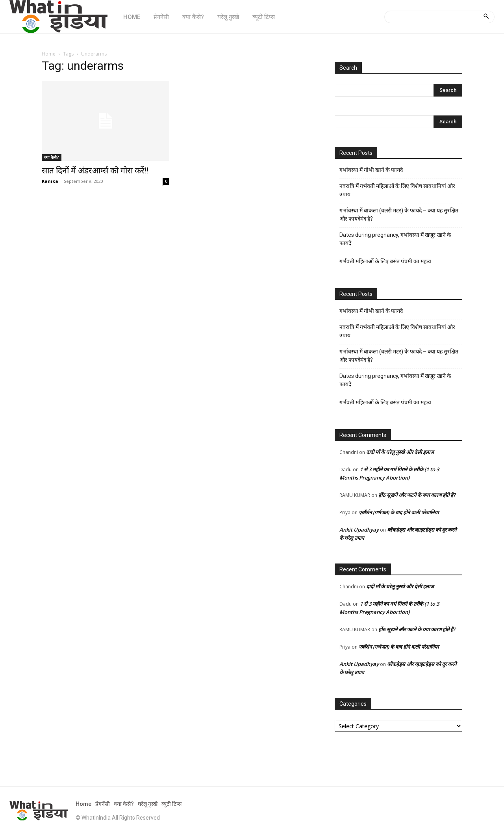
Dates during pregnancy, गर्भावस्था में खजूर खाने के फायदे (395, 239)
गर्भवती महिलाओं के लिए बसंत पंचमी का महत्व (385, 261)
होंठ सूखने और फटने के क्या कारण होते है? (417, 495)
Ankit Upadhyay (359, 530)
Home (49, 54)
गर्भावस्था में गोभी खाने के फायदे (371, 170)
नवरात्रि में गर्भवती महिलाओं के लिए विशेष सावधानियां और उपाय (397, 190)
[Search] (486, 17)
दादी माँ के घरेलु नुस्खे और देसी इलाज (400, 452)
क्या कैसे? (52, 157)
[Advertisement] (179, 260)
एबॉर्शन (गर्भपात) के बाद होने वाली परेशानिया (399, 512)
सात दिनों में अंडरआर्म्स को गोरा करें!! (95, 171)
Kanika (50, 181)
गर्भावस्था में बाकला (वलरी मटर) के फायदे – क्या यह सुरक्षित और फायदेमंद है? (399, 215)
